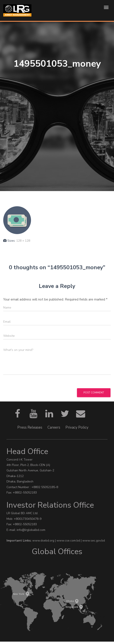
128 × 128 (23, 241)
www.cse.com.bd (69, 541)
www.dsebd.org (44, 541)
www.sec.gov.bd (94, 541)
